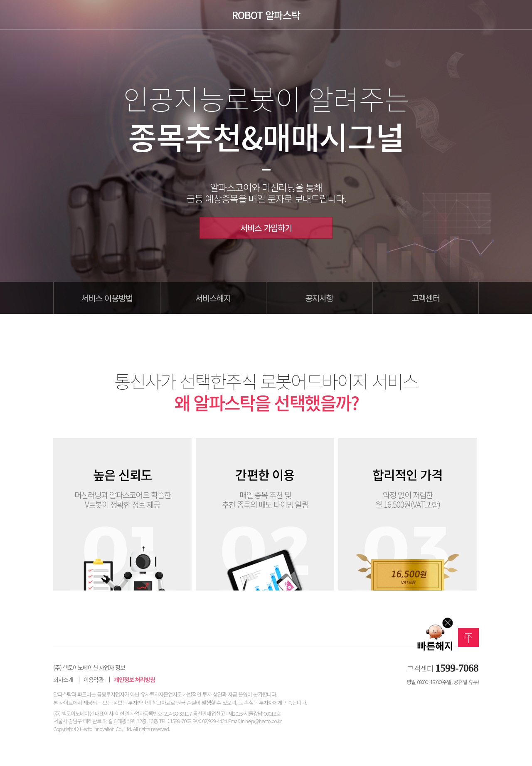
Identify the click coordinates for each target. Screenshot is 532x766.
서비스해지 (213, 298)
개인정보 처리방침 (134, 680)
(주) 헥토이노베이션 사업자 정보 (89, 668)
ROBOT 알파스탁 (266, 15)
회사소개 (63, 680)
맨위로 (469, 637)
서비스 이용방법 (107, 298)
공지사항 (319, 298)
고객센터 (426, 298)
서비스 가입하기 (266, 228)
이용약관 (94, 680)
